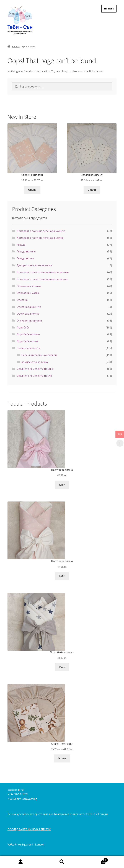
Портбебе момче (27, 341)
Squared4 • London (33, 844)
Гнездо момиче (26, 251)
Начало (15, 46)
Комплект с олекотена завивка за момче (42, 279)
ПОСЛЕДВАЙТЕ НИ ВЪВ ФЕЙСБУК (29, 829)
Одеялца (22, 300)
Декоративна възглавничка (34, 265)
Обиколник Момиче (29, 286)
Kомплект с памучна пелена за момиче (41, 231)
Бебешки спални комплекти (39, 355)
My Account (21, 862)
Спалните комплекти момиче (35, 369)
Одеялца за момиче (29, 307)
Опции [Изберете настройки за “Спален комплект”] (32, 190)
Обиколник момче (28, 293)
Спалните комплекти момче (34, 376)
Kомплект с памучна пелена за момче (40, 238)
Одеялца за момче (28, 313)
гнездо (21, 245)
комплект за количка (35, 362)
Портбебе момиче (28, 334)
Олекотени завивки (29, 320)
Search (62, 862)
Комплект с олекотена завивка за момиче (43, 272)
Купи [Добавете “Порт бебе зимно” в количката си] (62, 485)
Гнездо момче (25, 258)
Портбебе (23, 327)
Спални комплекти (29, 348)
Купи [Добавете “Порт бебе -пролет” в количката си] (62, 667)
